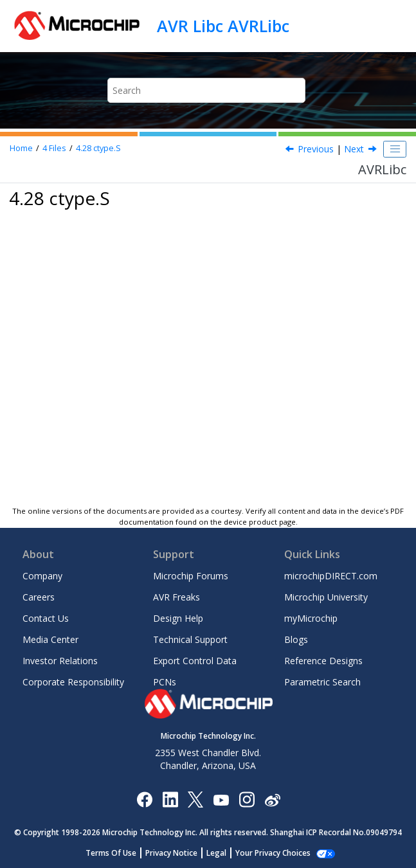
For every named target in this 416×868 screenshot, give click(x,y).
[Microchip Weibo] (272, 799)
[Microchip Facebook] (144, 799)
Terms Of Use (118, 853)
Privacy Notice (178, 853)
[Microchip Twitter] (195, 799)
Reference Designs (323, 661)
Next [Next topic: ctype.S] (354, 149)
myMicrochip (311, 618)
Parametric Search (322, 682)
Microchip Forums (191, 576)
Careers (39, 597)
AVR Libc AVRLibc (223, 26)
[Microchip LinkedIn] (170, 799)
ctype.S (98, 148)
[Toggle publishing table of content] (395, 149)
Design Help (178, 618)
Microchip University (326, 597)
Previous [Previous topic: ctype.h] (316, 149)
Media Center (50, 639)
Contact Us (46, 618)
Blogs (296, 639)
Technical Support (190, 639)
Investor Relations (60, 661)
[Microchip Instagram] (247, 799)
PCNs (165, 682)
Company (42, 576)
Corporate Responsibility (73, 682)
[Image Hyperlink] (221, 799)
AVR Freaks (176, 597)
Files (54, 148)
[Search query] (206, 90)
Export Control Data (195, 661)
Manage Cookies (273, 853)
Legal (223, 853)
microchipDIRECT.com (331, 576)
